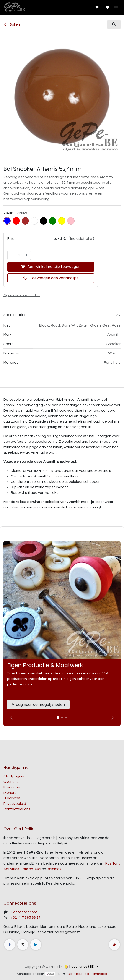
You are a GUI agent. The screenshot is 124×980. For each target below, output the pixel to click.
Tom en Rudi (31, 869)
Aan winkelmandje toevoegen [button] (51, 267)
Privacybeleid (15, 804)
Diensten (11, 793)
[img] (112, 718)
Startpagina (14, 776)
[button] (114, 24)
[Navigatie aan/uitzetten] (116, 7)
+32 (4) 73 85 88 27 (26, 917)
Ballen (12, 24)
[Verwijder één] (11, 255)
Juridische (12, 798)
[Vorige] (12, 718)
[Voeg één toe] (27, 255)
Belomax (54, 869)
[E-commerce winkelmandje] (97, 8)
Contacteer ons (17, 809)
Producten (12, 787)
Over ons (11, 782)
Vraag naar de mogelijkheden (38, 704)
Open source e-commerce (87, 974)
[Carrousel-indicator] (62, 718)
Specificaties (15, 315)
